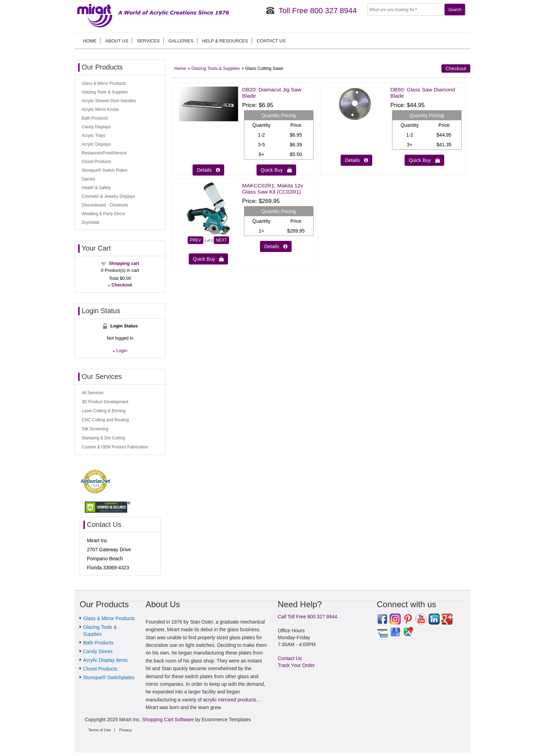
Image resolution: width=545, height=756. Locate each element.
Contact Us (271, 41)
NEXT (221, 240)
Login (122, 351)
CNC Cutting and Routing (105, 420)
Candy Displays (96, 127)
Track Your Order (296, 665)
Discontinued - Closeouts (105, 205)
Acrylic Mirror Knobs (100, 109)
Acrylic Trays (93, 136)
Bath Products (95, 118)
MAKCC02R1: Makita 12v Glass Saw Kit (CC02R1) (273, 189)
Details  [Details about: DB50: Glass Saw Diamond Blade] (356, 160)
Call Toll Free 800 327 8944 (307, 617)
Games (88, 179)
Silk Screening (95, 429)
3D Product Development (105, 402)
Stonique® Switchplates (109, 677)
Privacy (125, 730)
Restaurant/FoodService (104, 153)
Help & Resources (225, 41)
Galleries (181, 41)
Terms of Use (100, 730)
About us (117, 41)
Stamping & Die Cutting (103, 438)
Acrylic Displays (96, 144)
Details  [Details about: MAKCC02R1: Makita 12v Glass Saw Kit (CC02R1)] (276, 246)
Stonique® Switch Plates (105, 170)
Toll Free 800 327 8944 (318, 11)
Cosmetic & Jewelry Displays (108, 196)
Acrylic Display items (105, 660)
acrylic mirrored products (230, 700)
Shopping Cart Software (168, 720)
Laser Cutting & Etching (104, 411)
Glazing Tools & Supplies (216, 68)
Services (148, 41)
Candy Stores (98, 651)
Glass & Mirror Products (104, 83)
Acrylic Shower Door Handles (109, 101)
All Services (93, 393)
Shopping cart (124, 263)
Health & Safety (96, 188)
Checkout (456, 68)
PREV (196, 240)
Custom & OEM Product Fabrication (115, 447)
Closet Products (96, 162)
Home (90, 41)
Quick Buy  (276, 170)
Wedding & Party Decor (103, 214)
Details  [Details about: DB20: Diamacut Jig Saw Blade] (208, 170)
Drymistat (91, 222)
